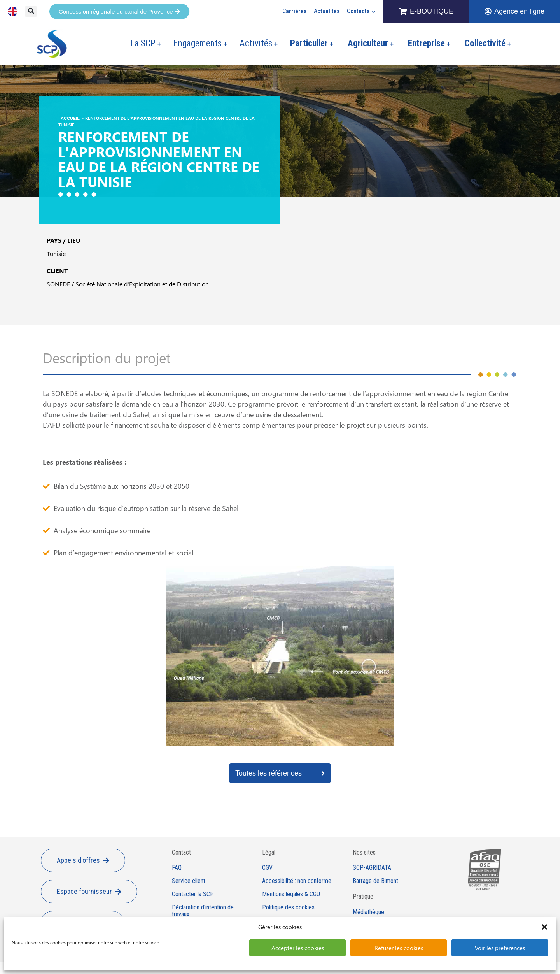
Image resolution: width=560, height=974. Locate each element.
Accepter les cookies (298, 948)
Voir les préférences (500, 948)
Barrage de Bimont (375, 881)
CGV (267, 868)
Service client (189, 881)
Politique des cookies (288, 907)
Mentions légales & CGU (291, 894)
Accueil (70, 118)
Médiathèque (368, 912)
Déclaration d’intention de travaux (203, 911)
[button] (544, 927)
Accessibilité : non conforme (297, 881)
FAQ (177, 868)
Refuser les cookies (399, 948)
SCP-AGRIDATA (372, 868)
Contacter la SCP (193, 894)
